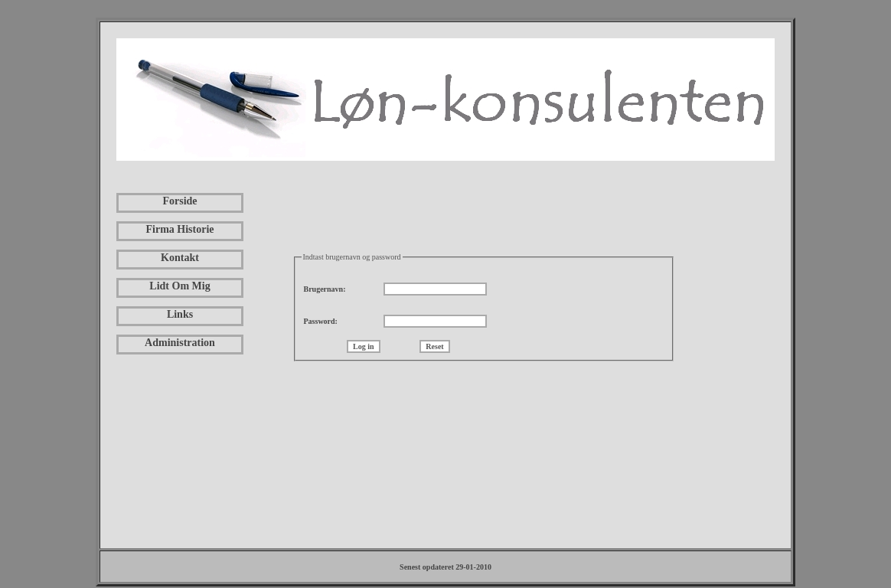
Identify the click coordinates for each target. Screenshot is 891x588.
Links (180, 314)
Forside (180, 201)
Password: (321, 321)
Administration (180, 343)
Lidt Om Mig (180, 286)
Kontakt (180, 258)
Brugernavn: (325, 289)
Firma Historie (180, 229)
